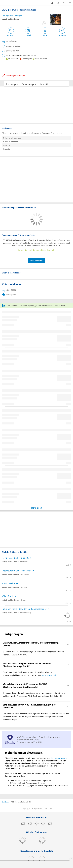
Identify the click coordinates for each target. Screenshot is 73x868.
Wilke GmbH (8, 596)
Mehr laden (37, 508)
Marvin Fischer (9, 583)
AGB (45, 809)
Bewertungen (29, 84)
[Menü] (70, 3)
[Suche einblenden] (52, 3)
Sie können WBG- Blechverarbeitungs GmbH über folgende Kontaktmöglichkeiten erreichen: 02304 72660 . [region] (30, 674)
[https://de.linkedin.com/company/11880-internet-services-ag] (50, 824)
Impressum (26, 809)
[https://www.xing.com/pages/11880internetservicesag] (43, 824)
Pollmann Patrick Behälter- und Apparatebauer (24, 609)
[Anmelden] (58, 3)
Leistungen (12, 84)
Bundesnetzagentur (59, 758)
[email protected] (49, 675)
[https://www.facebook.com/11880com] (23, 824)
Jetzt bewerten (36, 260)
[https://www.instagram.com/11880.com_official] (37, 824)
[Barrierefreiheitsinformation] (64, 3)
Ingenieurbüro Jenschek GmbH (17, 571)
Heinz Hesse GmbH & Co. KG (15, 558)
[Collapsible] (68, 644)
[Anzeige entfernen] (71, 859)
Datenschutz (37, 809)
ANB (50, 809)
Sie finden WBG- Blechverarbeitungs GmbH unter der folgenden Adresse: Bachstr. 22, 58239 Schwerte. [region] (33, 653)
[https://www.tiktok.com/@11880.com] (30, 824)
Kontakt (44, 84)
